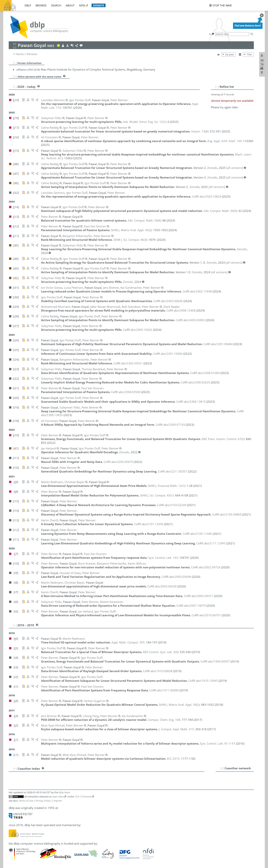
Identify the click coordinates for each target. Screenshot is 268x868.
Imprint (58, 801)
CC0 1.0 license (83, 796)
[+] (15, 76)
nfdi (82, 5)
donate (99, 5)
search (56, 5)
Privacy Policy (43, 801)
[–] (15, 63)
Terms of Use (26, 801)
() (144, 122)
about (70, 5)
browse (41, 5)
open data (58, 796)
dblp (28, 5)
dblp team (64, 792)
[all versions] (235, 168)
